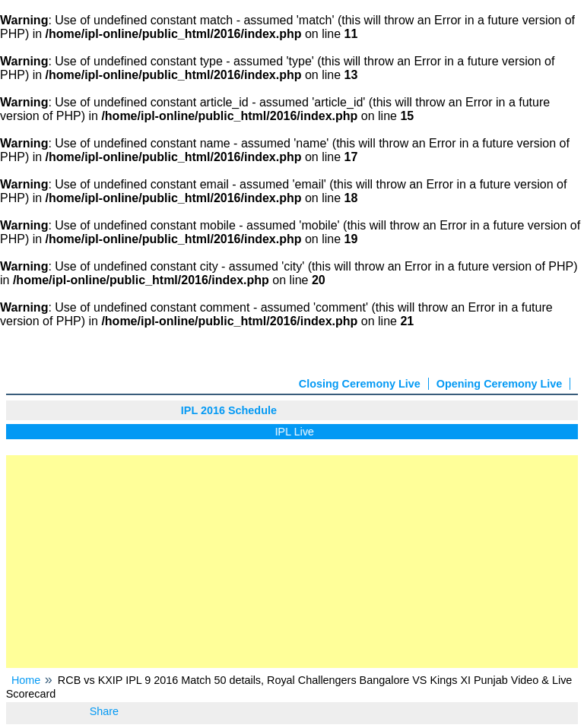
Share (104, 711)
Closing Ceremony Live (360, 384)
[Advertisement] (292, 562)
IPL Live (297, 432)
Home (26, 680)
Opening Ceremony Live (500, 384)
